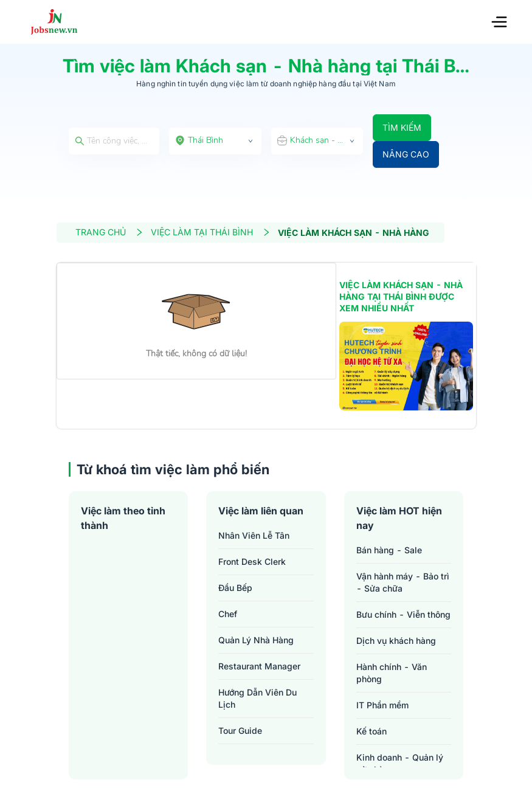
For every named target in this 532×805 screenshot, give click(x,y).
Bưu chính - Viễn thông (403, 614)
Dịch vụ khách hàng (396, 641)
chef (228, 614)
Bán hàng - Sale (389, 550)
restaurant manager (259, 666)
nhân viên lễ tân (254, 535)
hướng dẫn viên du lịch (257, 698)
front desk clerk (252, 561)
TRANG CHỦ (109, 232)
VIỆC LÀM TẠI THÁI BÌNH (211, 232)
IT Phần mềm (382, 705)
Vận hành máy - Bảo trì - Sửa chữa (403, 582)
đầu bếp (235, 588)
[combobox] (215, 141)
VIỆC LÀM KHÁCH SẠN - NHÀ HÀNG (354, 233)
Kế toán (371, 731)
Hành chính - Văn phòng (392, 673)
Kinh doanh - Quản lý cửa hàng (400, 763)
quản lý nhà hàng (256, 640)
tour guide (240, 731)
